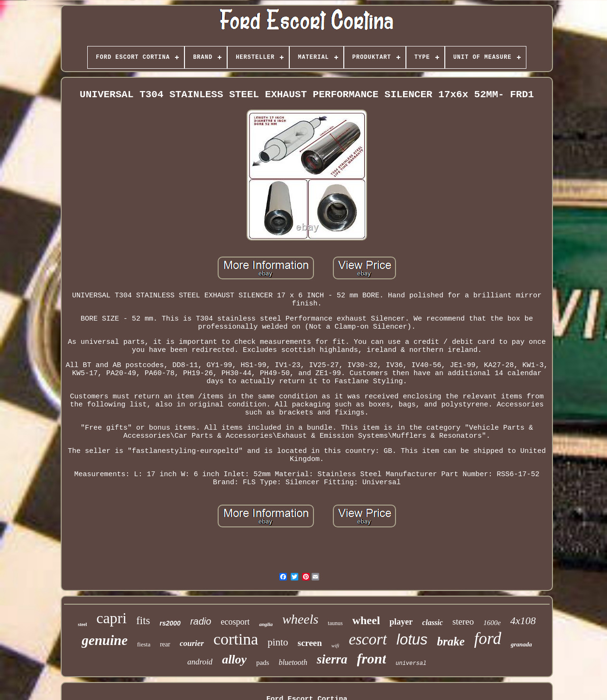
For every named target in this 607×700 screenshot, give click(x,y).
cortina (236, 639)
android (200, 662)
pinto (278, 642)
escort (368, 639)
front (372, 659)
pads (263, 663)
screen (310, 643)
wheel (366, 620)
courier (192, 643)
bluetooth (293, 662)
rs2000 (170, 623)
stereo (463, 622)
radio (201, 621)
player (401, 622)
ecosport (235, 622)
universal (411, 663)
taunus (335, 623)
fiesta (144, 644)
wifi (336, 645)
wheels (300, 619)
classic (432, 622)
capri (111, 618)
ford (488, 639)
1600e (492, 623)
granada (521, 644)
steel (82, 624)
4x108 (523, 621)
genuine (105, 640)
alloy (234, 659)
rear (165, 644)
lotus (412, 640)
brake (451, 641)
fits (143, 621)
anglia (266, 624)
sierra (332, 659)
